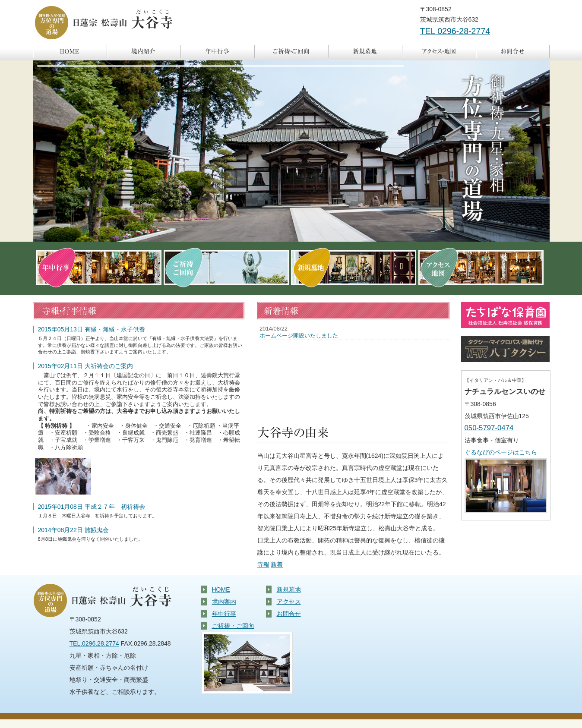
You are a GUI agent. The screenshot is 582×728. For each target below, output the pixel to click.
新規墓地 (365, 52)
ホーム (70, 52)
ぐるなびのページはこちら (501, 452)
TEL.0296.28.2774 (94, 643)
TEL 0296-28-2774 (455, 31)
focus (64, 72)
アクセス (439, 52)
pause (44, 72)
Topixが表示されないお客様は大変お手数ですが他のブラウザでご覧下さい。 (353, 371)
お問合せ (513, 52)
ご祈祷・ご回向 (291, 52)
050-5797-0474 (489, 428)
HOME (221, 589)
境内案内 (144, 52)
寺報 (263, 564)
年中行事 (217, 52)
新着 (277, 564)
